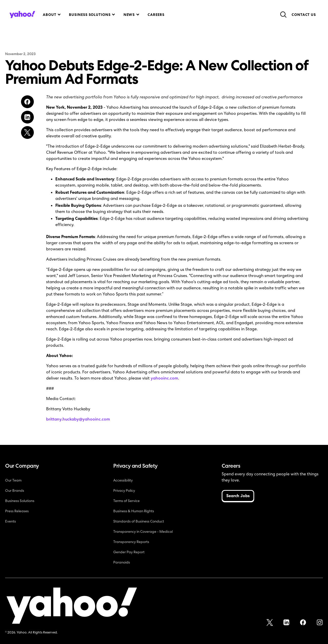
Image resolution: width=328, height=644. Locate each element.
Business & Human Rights (134, 511)
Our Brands (15, 490)
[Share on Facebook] (27, 102)
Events (11, 521)
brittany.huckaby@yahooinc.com (78, 419)
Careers (156, 15)
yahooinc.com (164, 378)
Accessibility (123, 480)
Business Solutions (20, 501)
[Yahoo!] (72, 606)
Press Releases (17, 511)
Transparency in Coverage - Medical (143, 531)
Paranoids (122, 562)
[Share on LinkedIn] (27, 117)
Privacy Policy (124, 490)
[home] (22, 15)
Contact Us (304, 15)
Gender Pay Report (129, 552)
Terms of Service (126, 501)
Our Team (13, 480)
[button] (51, 15)
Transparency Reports (131, 542)
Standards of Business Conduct (139, 521)
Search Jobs (238, 496)
